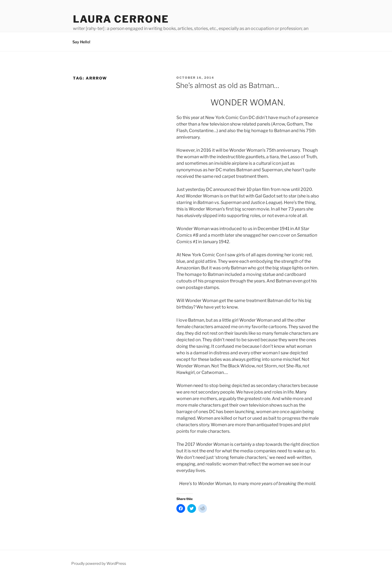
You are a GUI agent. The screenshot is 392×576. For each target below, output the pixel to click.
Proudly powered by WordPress (99, 563)
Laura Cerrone (121, 19)
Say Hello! (81, 42)
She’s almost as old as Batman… (228, 85)
